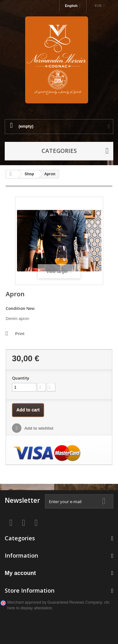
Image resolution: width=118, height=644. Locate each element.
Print (20, 334)
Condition (15, 308)
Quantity (21, 378)
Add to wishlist (38, 428)
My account (20, 573)
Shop (29, 174)
